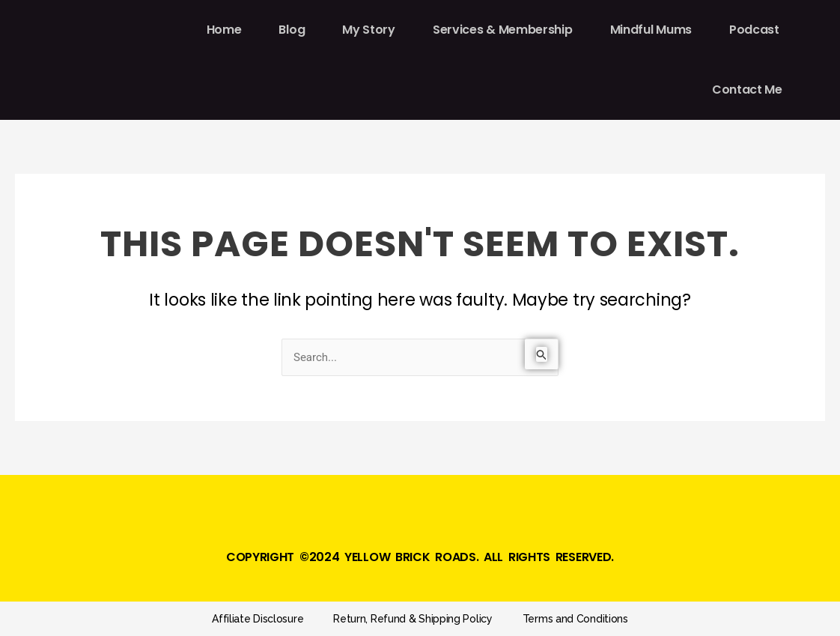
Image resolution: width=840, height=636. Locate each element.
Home (224, 30)
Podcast (754, 30)
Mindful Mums (651, 30)
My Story (369, 30)
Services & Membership (503, 30)
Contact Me (747, 90)
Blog (292, 30)
